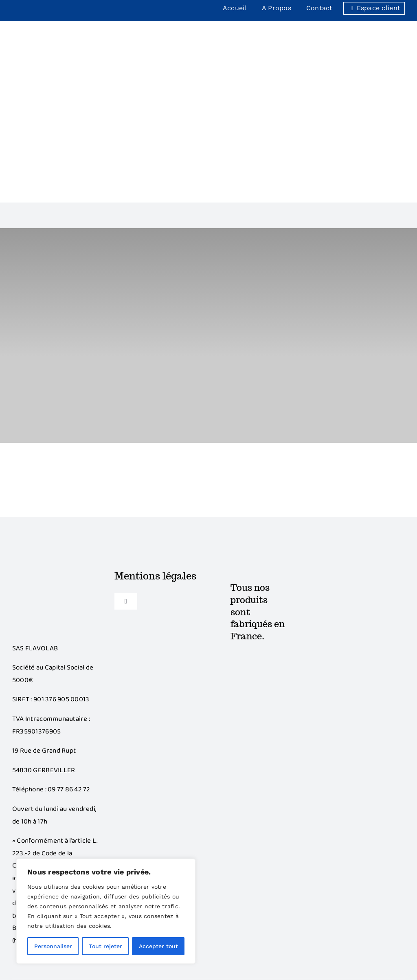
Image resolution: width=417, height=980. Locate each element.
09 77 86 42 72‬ (69, 700)
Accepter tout (158, 946)
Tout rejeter (105, 946)
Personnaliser (53, 946)
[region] (106, 911)
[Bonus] (55, 484)
